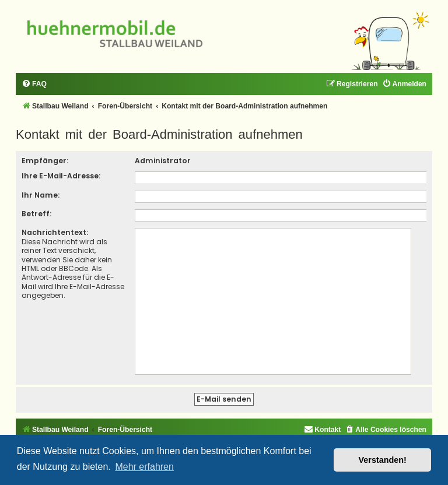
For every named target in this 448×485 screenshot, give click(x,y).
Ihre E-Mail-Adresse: (61, 176)
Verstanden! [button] (383, 460)
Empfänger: (45, 161)
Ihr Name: (41, 195)
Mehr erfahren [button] (144, 467)
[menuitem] (34, 84)
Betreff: (36, 214)
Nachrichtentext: (55, 232)
